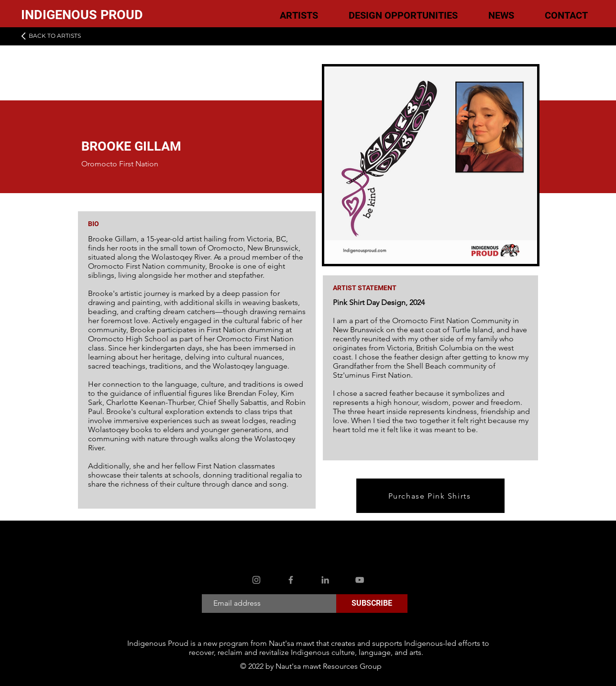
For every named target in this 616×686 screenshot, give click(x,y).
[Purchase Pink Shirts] (430, 496)
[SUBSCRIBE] (372, 604)
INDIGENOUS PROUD (82, 15)
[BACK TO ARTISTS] (50, 36)
